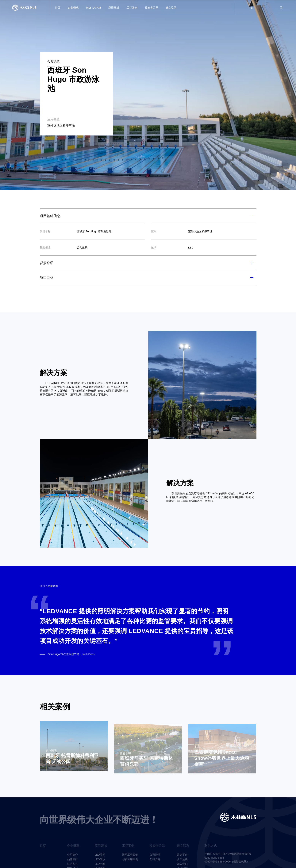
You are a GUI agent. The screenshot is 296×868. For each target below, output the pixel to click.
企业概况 (73, 8)
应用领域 (114, 8)
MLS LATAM (93, 8)
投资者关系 (152, 8)
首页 (58, 8)
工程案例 (132, 8)
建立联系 (171, 8)
